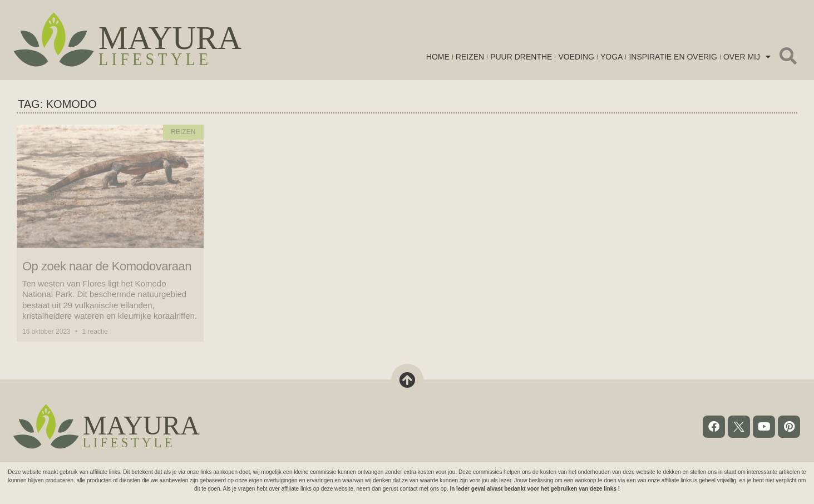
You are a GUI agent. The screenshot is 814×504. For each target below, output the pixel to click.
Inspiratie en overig (673, 61)
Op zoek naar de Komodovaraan (107, 266)
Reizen (470, 61)
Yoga (611, 61)
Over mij (747, 61)
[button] (788, 56)
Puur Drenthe (521, 61)
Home (438, 61)
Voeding (576, 61)
